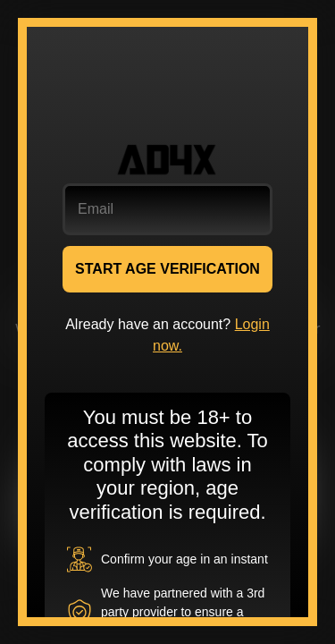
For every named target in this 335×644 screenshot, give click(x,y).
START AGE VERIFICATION (167, 269)
